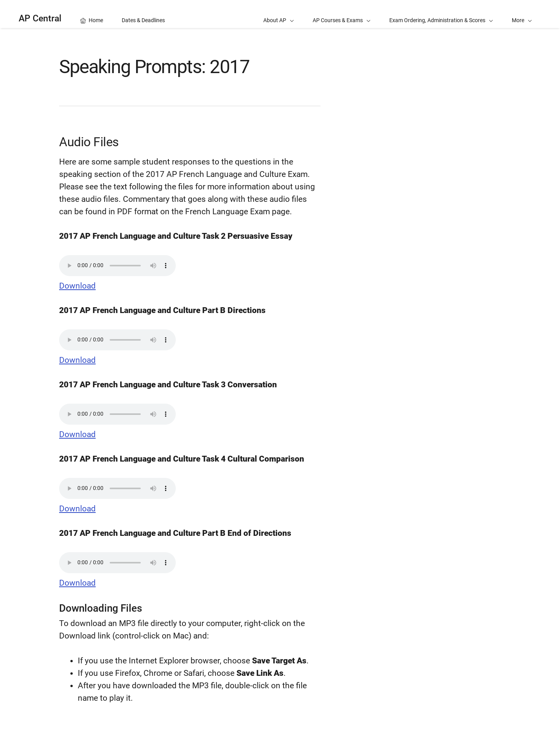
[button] (522, 14)
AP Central (40, 18)
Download (77, 286)
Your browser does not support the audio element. (117, 266)
